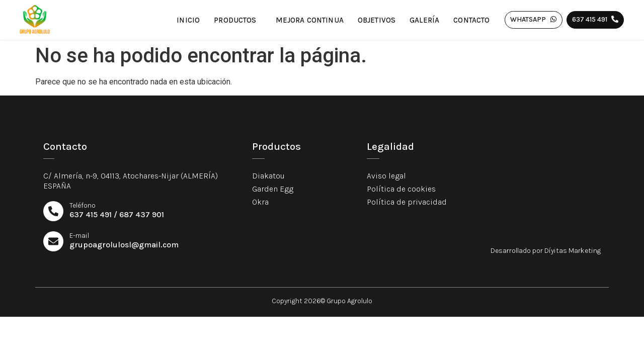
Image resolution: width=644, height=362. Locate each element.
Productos (237, 20)
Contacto (471, 20)
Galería (424, 20)
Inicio (188, 20)
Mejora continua (310, 20)
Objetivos (377, 20)
